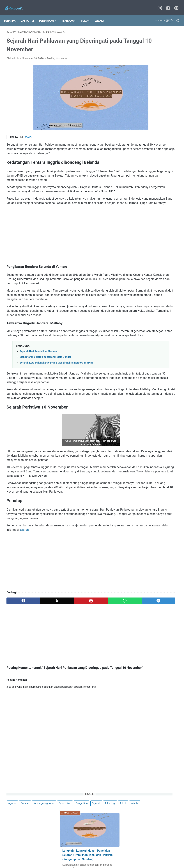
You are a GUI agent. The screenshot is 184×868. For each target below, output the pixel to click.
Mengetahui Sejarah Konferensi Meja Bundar (45, 388)
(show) (28, 133)
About (42, 851)
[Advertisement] (64, 248)
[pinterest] (175, 5)
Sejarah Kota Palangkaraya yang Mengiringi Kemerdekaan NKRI (56, 393)
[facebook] (18, 657)
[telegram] (167, 5)
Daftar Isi (30, 15)
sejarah (78, 586)
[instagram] (159, 5)
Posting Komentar (57, 55)
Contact (54, 851)
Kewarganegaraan (146, 51)
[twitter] (41, 657)
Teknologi (71, 15)
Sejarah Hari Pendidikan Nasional (39, 382)
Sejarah (156, 57)
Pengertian (141, 57)
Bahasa (152, 44)
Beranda (12, 15)
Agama (139, 44)
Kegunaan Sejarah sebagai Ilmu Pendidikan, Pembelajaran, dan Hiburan (154, 180)
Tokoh (88, 15)
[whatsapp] (86, 657)
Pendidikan (49, 15)
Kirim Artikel (126, 851)
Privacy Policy (70, 851)
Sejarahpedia (102, 859)
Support (141, 851)
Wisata (102, 15)
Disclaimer (110, 851)
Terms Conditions (91, 851)
